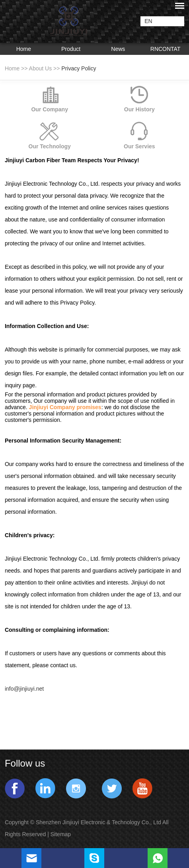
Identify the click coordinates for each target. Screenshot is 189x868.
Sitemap (61, 834)
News (118, 49)
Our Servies (139, 146)
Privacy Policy (79, 68)
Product (71, 49)
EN (148, 21)
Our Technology (50, 146)
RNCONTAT (166, 49)
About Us (41, 68)
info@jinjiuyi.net (24, 689)
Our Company (50, 109)
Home (24, 49)
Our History (139, 109)
